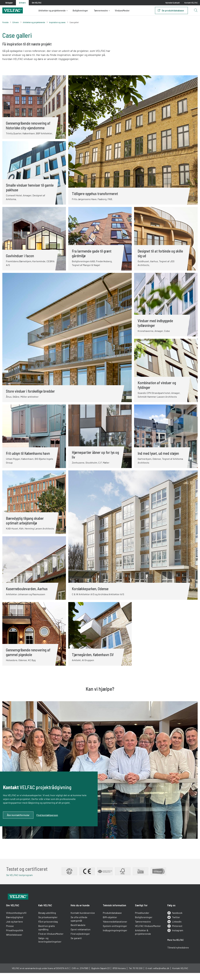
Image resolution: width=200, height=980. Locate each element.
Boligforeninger (80, 11)
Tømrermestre (101, 11)
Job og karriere (16, 929)
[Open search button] (196, 10)
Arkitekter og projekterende (52, 11)
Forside (5, 22)
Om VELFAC (14, 913)
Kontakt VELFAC (191, 3)
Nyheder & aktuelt (173, 3)
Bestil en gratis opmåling (47, 935)
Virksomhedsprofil (18, 921)
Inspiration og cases (57, 22)
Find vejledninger (81, 942)
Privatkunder (142, 921)
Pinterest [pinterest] (174, 934)
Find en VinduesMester (52, 942)
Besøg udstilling (48, 921)
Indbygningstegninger (115, 938)
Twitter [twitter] (173, 925)
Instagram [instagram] (174, 938)
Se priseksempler (49, 925)
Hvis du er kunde (81, 913)
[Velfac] (13, 10)
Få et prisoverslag (49, 929)
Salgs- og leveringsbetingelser (51, 948)
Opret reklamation (81, 937)
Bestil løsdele (79, 933)
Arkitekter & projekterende (142, 940)
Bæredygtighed (16, 925)
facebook (174, 921)
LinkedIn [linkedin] (174, 929)
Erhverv (16, 22)
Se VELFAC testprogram (21, 876)
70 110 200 (138, 977)
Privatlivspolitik (16, 938)
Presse (11, 934)
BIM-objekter (110, 925)
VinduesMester (122, 11)
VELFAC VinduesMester (147, 934)
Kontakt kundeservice (83, 921)
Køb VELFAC (46, 913)
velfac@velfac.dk (161, 977)
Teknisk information (114, 913)
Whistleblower (16, 942)
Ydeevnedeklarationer (115, 929)
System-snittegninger (115, 934)
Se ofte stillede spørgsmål (79, 927)
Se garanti (77, 946)
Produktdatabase (112, 921)
